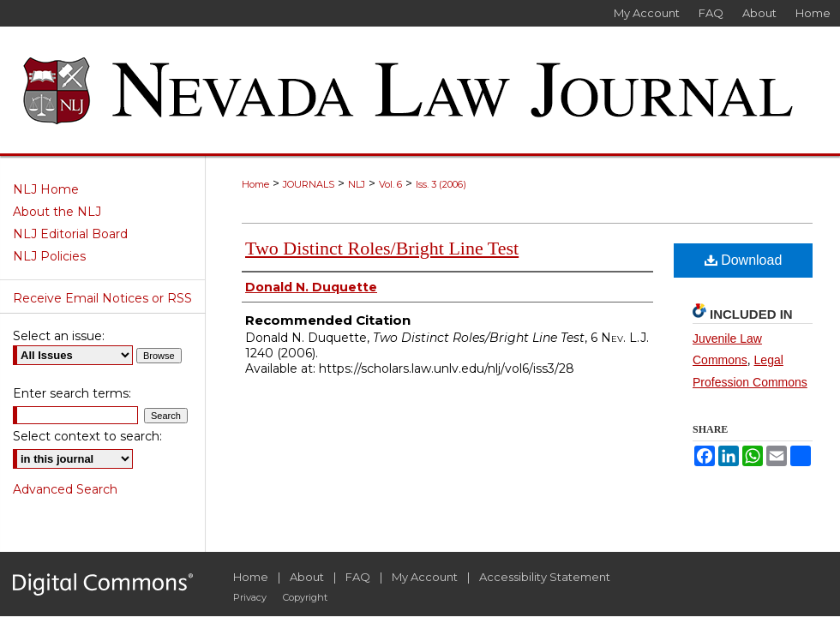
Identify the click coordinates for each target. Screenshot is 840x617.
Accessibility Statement (545, 577)
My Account (425, 577)
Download (744, 260)
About (307, 577)
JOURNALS (309, 184)
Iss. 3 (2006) (441, 184)
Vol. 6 (390, 184)
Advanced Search (65, 489)
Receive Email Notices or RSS (102, 298)
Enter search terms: (72, 393)
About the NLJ (57, 212)
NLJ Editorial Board (70, 234)
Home (255, 184)
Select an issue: (59, 336)
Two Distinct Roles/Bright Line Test (382, 248)
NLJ (357, 184)
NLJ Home (46, 189)
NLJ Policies (49, 256)
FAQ (358, 577)
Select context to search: (87, 436)
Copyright (305, 597)
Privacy (250, 597)
